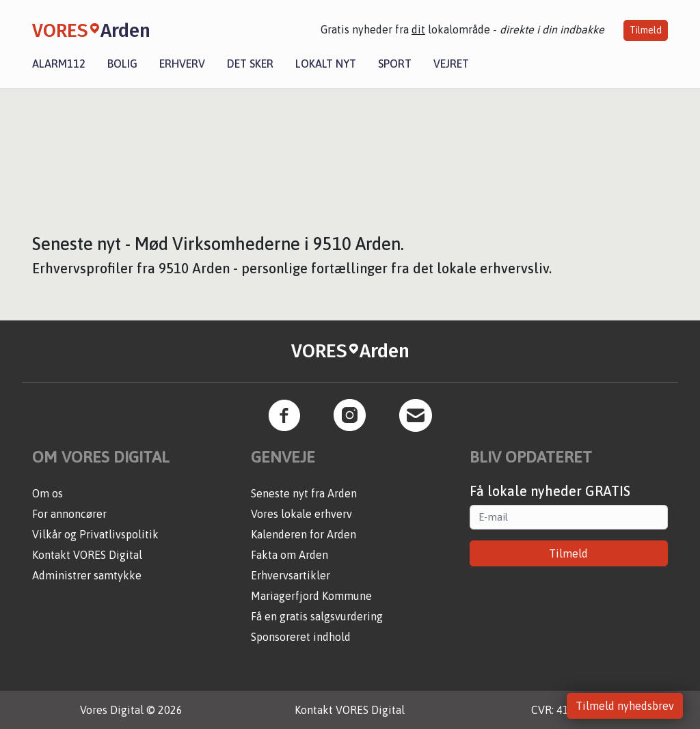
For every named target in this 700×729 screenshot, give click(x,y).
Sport (395, 64)
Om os (48, 493)
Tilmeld (646, 30)
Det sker (250, 64)
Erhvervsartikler (291, 575)
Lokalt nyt (326, 64)
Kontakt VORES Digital (87, 555)
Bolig (122, 64)
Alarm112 (59, 64)
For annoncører (69, 514)
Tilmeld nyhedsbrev (625, 706)
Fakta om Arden (290, 555)
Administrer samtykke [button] (87, 575)
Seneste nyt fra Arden (304, 493)
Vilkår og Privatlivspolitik (95, 534)
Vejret (451, 64)
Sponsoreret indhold (301, 637)
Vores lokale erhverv (301, 514)
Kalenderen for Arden (304, 534)
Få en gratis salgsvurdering (317, 616)
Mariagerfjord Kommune (311, 596)
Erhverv (182, 64)
